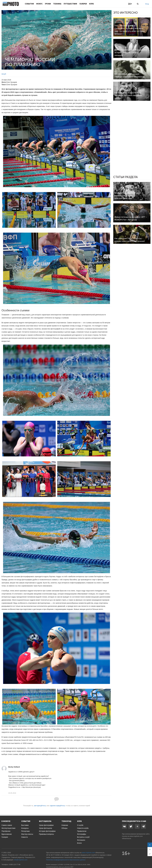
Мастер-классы (27, 834)
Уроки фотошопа (45, 828)
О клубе (80, 825)
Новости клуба (83, 828)
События (29, 4)
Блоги (79, 843)
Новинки (65, 825)
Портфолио (6, 831)
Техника (57, 4)
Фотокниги (81, 840)
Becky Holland (14, 767)
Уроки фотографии (46, 825)
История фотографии (47, 831)
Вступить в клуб (83, 837)
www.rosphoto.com (136, 836)
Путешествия (70, 4)
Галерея (83, 4)
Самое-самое (7, 825)
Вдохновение (7, 834)
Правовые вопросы (46, 834)
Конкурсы (25, 828)
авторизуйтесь (40, 806)
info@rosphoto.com (21, 860)
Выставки (25, 825)
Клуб (91, 4)
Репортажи (25, 831)
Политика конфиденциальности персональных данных (66, 860)
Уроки (48, 4)
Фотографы (82, 834)
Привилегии (82, 831)
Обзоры (65, 828)
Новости (24, 837)
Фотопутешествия (8, 828)
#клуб (4, 74)
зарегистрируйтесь (57, 806)
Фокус (39, 4)
